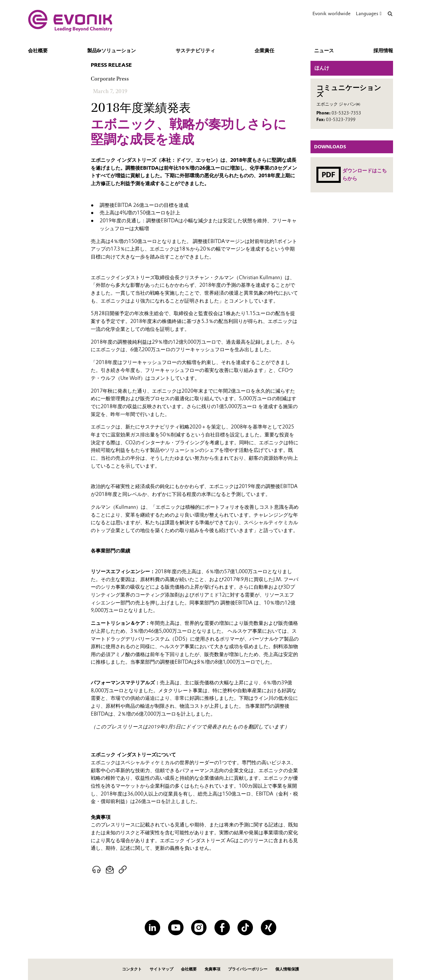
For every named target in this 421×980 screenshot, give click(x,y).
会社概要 (38, 51)
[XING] (269, 928)
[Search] (390, 14)
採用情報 (383, 51)
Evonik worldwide (332, 13)
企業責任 (264, 51)
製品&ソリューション (111, 51)
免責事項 (212, 969)
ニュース (324, 51)
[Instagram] (199, 928)
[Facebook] (222, 928)
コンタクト (132, 969)
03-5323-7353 (346, 113)
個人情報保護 (287, 969)
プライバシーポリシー (248, 969)
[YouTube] (176, 928)
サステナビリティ (195, 51)
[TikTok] (245, 928)
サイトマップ (161, 969)
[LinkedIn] (152, 928)
